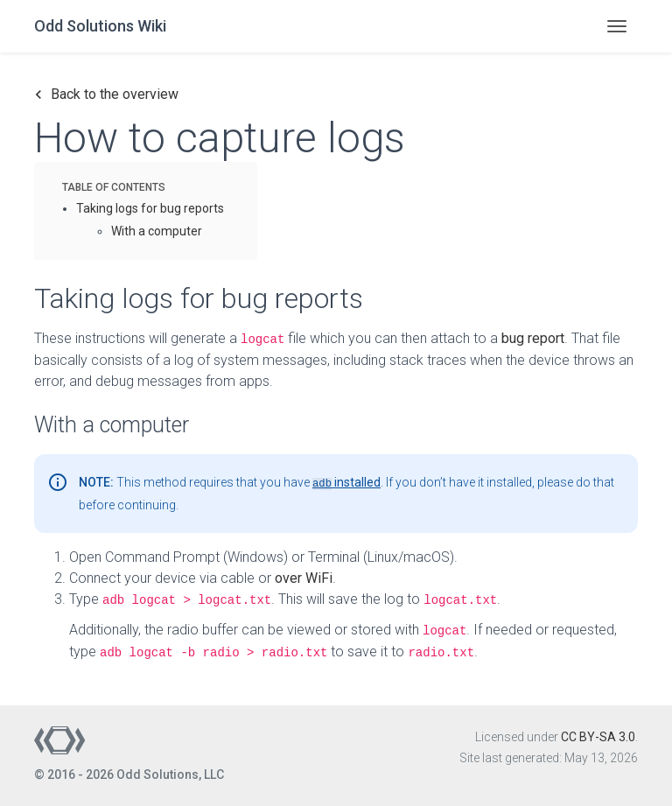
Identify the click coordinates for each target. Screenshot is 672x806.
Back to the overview (106, 95)
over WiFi (304, 578)
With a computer (157, 231)
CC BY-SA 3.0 (598, 737)
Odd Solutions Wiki (100, 26)
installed (346, 482)
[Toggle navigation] (617, 26)
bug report (533, 338)
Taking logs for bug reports (150, 208)
